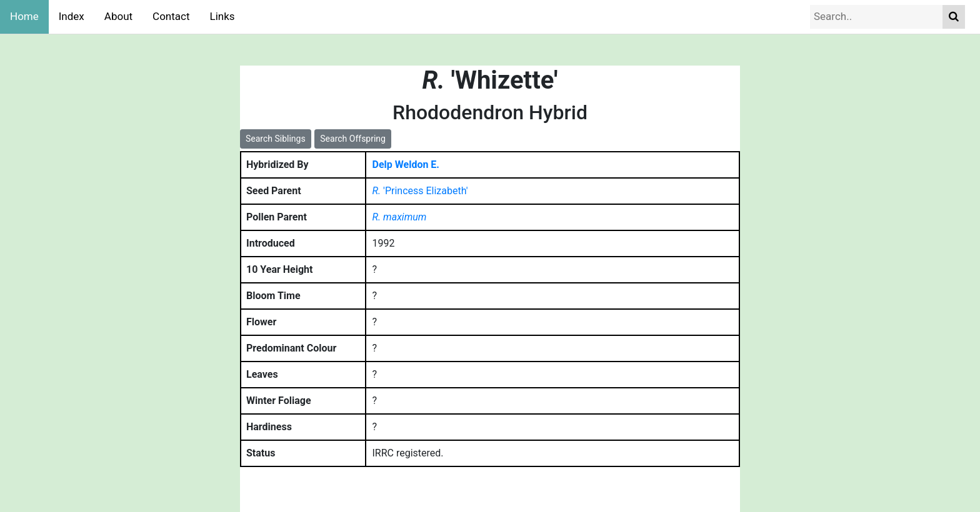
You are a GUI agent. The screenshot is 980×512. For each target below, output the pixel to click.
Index (72, 16)
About (118, 16)
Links (222, 16)
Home (24, 16)
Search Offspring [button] (353, 139)
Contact (171, 16)
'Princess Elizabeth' (420, 191)
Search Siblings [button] (276, 139)
